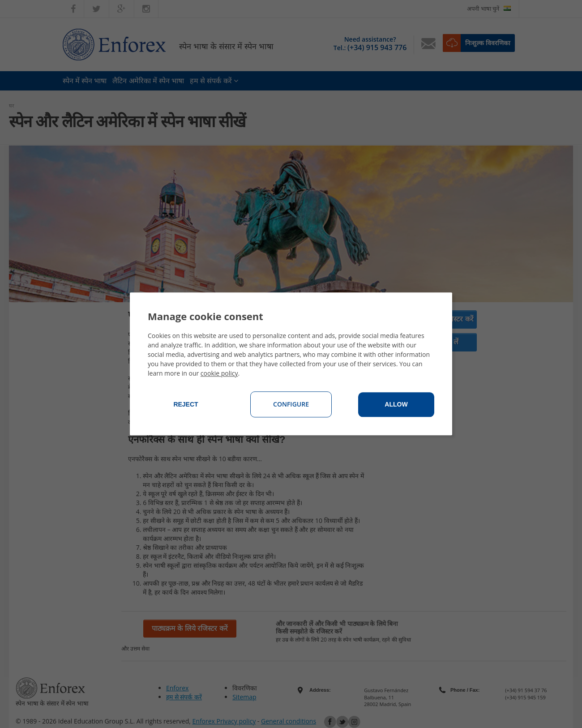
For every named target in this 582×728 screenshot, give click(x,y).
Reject (186, 405)
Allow (396, 405)
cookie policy (219, 374)
